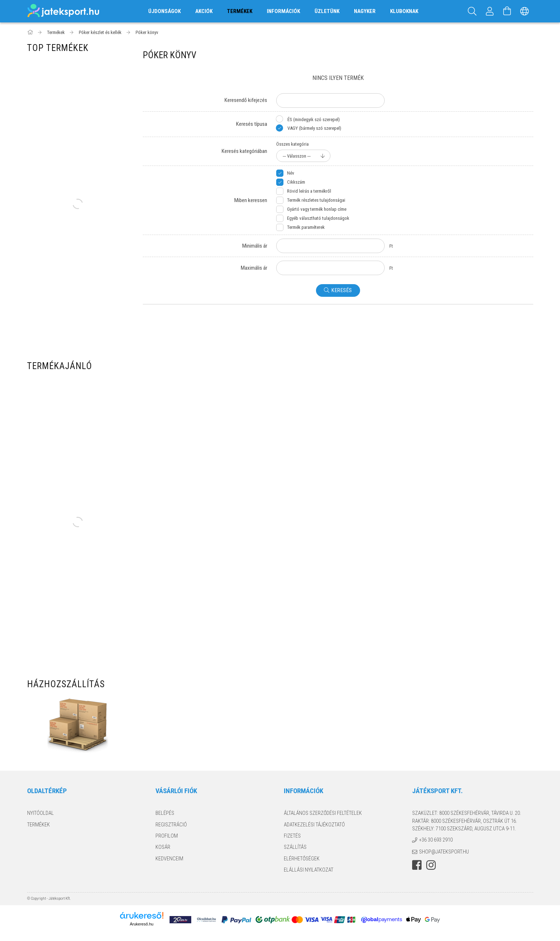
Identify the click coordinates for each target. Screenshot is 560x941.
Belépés (165, 813)
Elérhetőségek (302, 859)
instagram (431, 865)
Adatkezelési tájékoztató (314, 825)
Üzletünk (327, 11)
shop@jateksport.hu (444, 852)
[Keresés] (473, 11)
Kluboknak (404, 11)
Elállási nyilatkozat (309, 870)
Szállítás (295, 847)
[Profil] (490, 11)
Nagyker (365, 11)
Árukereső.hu (142, 924)
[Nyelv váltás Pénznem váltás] (525, 11)
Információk (283, 11)
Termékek (39, 825)
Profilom (167, 836)
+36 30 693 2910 (436, 840)
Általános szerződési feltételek (323, 813)
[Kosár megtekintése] (507, 11)
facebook (417, 865)
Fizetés (292, 836)
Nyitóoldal (40, 813)
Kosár (163, 847)
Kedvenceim (169, 859)
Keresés (342, 290)
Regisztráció (171, 825)
